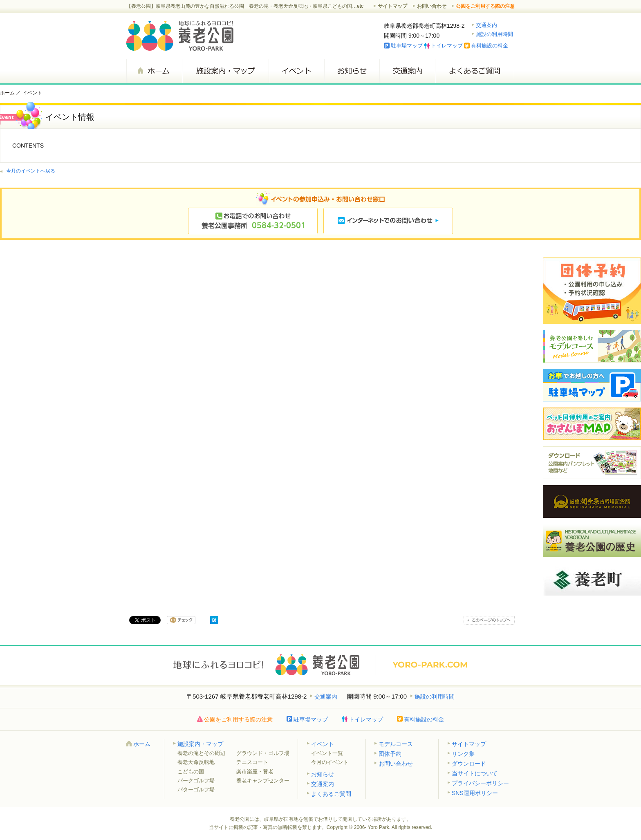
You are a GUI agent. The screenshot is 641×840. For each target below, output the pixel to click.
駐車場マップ (407, 46)
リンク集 (463, 754)
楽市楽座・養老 (255, 772)
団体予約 (390, 754)
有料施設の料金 (490, 46)
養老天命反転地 (196, 762)
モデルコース (396, 744)
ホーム (154, 71)
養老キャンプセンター (263, 781)
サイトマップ (392, 6)
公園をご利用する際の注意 (485, 6)
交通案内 (486, 25)
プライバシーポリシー (480, 783)
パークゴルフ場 (196, 781)
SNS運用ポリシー (475, 793)
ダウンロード (469, 764)
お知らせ (352, 71)
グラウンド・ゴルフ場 (263, 753)
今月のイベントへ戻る (31, 171)
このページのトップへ (489, 620)
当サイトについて (475, 773)
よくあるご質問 (475, 71)
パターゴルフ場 (196, 790)
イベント (296, 71)
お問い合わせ (432, 6)
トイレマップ (447, 46)
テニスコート (252, 762)
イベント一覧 (327, 753)
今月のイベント (330, 762)
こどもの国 (191, 772)
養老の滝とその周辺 (201, 753)
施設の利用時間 (494, 34)
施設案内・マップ (225, 71)
